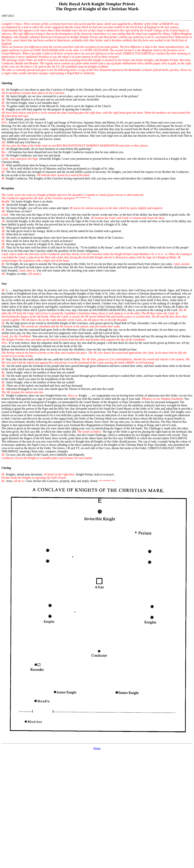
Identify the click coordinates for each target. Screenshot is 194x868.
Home (97, 748)
